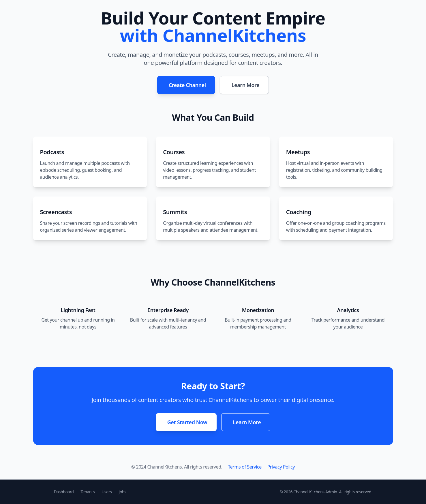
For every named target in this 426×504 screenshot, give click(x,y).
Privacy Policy (281, 467)
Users (107, 492)
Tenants (88, 492)
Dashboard (64, 492)
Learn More (246, 85)
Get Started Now (187, 422)
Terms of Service (245, 467)
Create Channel (187, 85)
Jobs (123, 492)
